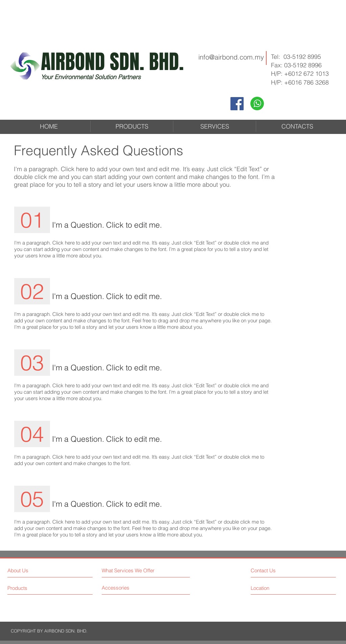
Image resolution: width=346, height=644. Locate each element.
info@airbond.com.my (231, 57)
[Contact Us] (276, 570)
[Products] (37, 588)
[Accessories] (127, 588)
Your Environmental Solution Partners (91, 77)
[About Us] (37, 570)
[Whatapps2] (257, 103)
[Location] (270, 588)
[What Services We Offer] (144, 570)
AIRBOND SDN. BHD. (112, 62)
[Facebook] (237, 104)
